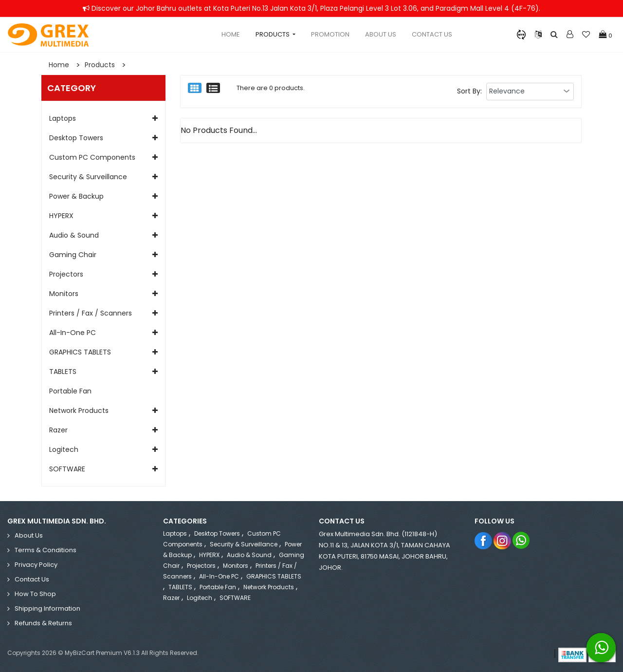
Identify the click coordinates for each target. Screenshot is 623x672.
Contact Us (432, 34)
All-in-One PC (73, 333)
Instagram (503, 540)
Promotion (330, 34)
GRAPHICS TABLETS (80, 352)
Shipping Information (47, 608)
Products (100, 65)
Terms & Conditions (46, 550)
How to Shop (35, 594)
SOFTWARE (67, 469)
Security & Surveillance (88, 177)
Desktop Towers (76, 138)
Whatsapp (522, 540)
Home (231, 34)
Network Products (79, 411)
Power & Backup (76, 196)
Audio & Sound (74, 235)
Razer (58, 430)
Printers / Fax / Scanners (91, 313)
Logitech (64, 449)
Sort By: (469, 91)
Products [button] (273, 34)
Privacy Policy (36, 565)
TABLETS (63, 372)
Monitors (64, 294)
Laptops (63, 118)
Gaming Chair (73, 255)
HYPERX (61, 216)
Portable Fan (70, 391)
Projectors (66, 274)
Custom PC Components (92, 157)
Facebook (484, 540)
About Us (381, 34)
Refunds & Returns (43, 623)
